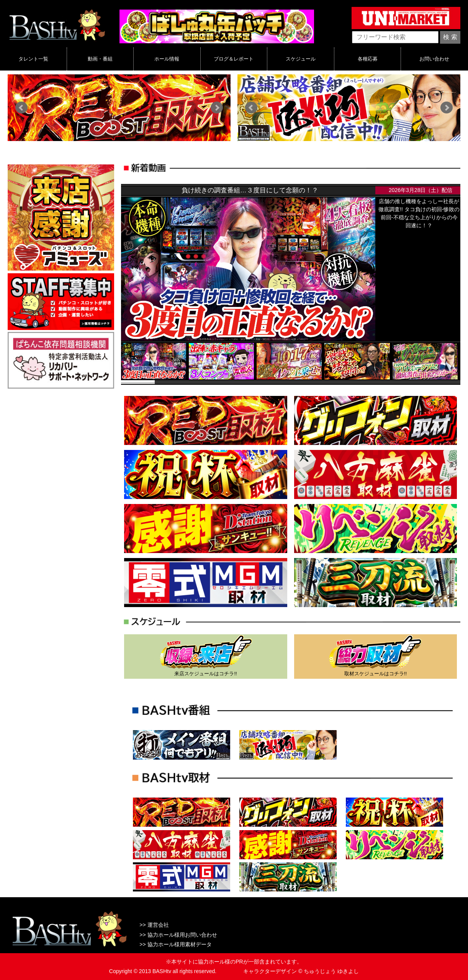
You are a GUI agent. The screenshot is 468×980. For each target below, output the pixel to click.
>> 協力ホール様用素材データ (175, 944)
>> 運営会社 (154, 925)
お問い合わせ (434, 59)
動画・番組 (100, 59)
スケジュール (301, 59)
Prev (21, 108)
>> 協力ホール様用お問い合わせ (178, 935)
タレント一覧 (33, 59)
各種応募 (368, 59)
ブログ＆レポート (234, 59)
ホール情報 (167, 59)
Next (217, 108)
